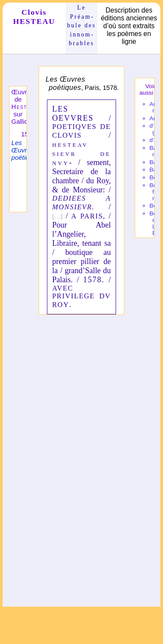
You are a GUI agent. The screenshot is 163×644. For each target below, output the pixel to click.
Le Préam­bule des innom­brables (81, 25)
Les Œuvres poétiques (25, 150)
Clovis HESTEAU (34, 17)
